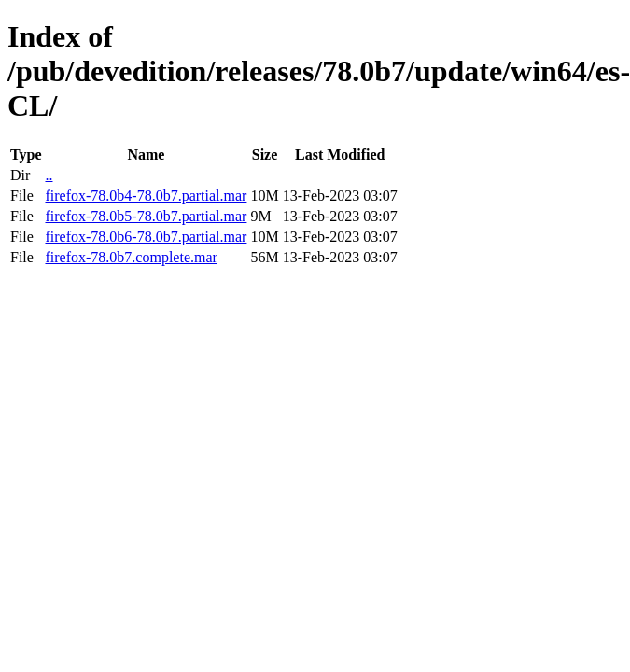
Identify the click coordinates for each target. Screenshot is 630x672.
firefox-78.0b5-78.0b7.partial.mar (146, 216)
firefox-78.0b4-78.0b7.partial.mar (146, 196)
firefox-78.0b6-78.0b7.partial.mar (146, 237)
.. (49, 175)
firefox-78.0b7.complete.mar (131, 257)
